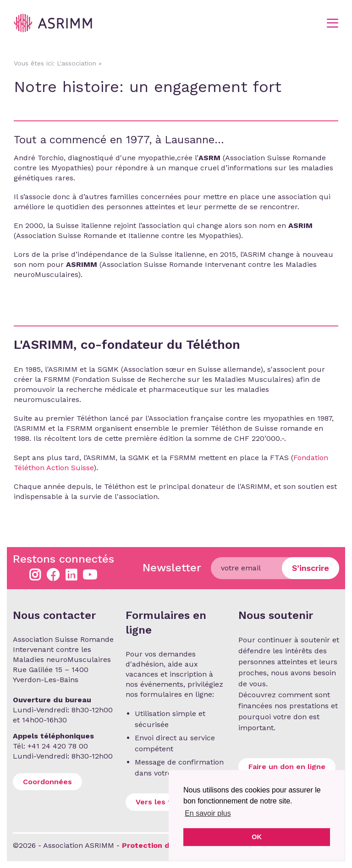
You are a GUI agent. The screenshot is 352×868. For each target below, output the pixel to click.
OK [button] (257, 837)
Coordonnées (47, 782)
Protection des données (167, 845)
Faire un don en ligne (287, 767)
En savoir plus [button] (208, 813)
